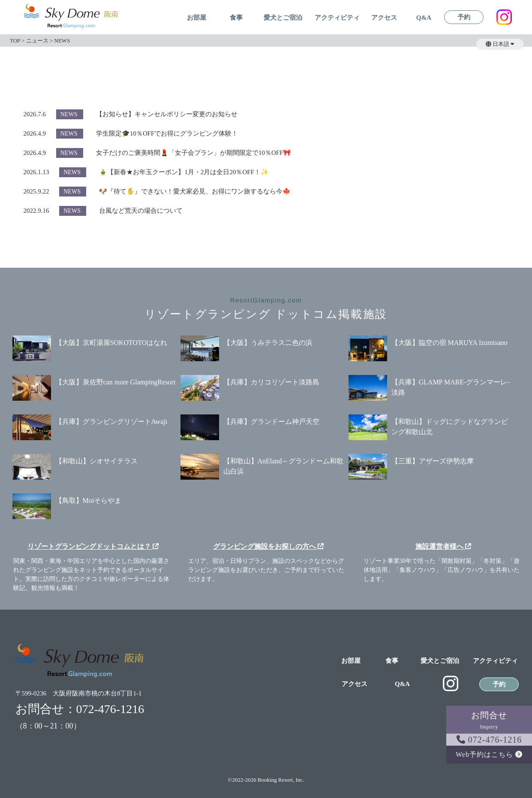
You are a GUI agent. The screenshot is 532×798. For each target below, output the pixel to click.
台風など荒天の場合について (141, 211)
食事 (236, 18)
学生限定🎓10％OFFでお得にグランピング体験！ (167, 133)
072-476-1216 (489, 740)
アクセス (384, 18)
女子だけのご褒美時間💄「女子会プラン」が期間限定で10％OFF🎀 (194, 153)
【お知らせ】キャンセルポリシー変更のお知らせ (167, 114)
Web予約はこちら (489, 754)
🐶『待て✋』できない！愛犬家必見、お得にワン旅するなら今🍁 (195, 191)
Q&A (424, 18)
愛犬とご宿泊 (283, 18)
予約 (464, 17)
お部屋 (197, 18)
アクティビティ (337, 18)
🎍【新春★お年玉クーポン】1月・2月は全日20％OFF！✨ (184, 172)
